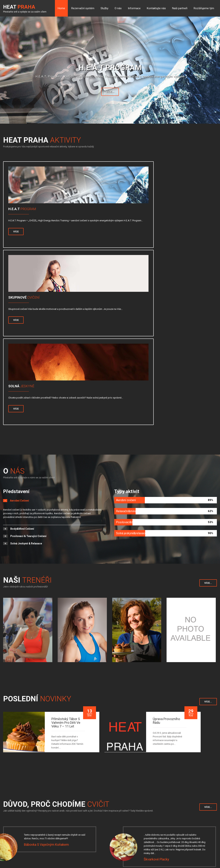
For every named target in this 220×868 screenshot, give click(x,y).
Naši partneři (180, 8)
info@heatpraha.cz (174, 834)
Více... (110, 92)
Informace (134, 8)
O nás (118, 8)
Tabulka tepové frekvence (62, 824)
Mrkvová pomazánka (159, 728)
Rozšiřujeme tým (204, 8)
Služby (104, 8)
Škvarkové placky (156, 683)
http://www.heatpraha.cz (177, 839)
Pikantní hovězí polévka (161, 773)
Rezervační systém (83, 8)
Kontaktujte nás (156, 8)
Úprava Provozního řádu (166, 545)
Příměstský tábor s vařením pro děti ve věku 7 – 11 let (66, 546)
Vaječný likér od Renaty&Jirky (46, 769)
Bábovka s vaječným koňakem (46, 668)
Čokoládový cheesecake (42, 728)
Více (18, 240)
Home (61, 8)
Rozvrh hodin (56, 819)
